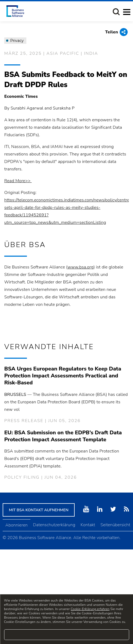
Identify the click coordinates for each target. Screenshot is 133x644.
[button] (116, 12)
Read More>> (18, 181)
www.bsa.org (80, 267)
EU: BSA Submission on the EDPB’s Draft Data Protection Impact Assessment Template (63, 436)
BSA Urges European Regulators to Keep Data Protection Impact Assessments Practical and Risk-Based (63, 376)
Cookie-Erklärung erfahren (90, 609)
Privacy (15, 41)
